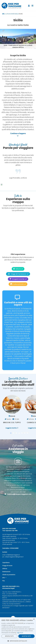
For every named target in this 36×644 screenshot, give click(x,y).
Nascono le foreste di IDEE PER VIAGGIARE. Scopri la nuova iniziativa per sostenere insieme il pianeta (18, 610)
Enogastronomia (18, 274)
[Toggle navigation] (32, 6)
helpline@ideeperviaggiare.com (19, 483)
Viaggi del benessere (18, 269)
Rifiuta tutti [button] (9, 636)
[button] (3, 31)
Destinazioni (6, 560)
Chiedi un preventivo (9, 563)
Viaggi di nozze (7, 554)
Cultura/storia (18, 279)
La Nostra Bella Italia (11, 14)
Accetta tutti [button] (26, 636)
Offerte (5, 557)
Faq (3, 569)
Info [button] (4, 566)
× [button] (34, 619)
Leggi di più (20, 633)
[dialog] (18, 631)
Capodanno (6, 551)
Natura (18, 264)
